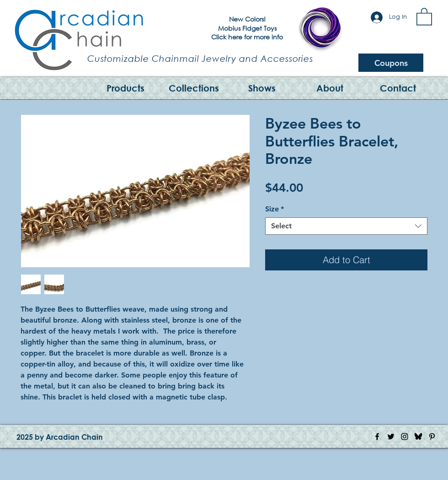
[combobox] (346, 226)
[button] (424, 16)
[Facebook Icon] (377, 437)
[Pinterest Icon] (432, 437)
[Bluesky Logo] (418, 437)
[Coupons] (391, 63)
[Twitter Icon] (391, 437)
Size (275, 209)
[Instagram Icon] (405, 437)
